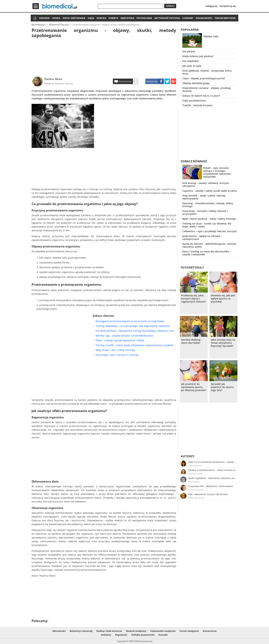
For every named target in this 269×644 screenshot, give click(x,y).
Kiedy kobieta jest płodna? (198, 56)
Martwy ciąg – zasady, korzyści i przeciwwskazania (124, 336)
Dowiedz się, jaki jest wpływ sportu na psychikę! (223, 299)
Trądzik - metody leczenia (197, 105)
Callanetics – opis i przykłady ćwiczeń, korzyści (210, 231)
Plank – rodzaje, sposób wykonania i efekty (120, 340)
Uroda (56, 18)
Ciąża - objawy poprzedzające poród (204, 78)
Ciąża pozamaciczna (194, 100)
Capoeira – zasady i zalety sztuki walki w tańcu (210, 191)
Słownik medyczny (136, 631)
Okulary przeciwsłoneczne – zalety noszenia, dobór (213, 470)
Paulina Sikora (53, 79)
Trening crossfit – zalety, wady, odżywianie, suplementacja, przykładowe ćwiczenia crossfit (136, 345)
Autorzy (188, 456)
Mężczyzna (127, 18)
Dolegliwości (204, 18)
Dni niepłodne (191, 61)
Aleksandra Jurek (196, 474)
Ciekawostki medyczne (163, 631)
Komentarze (125, 81)
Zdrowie (44, 18)
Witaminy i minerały (81, 631)
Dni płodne (189, 51)
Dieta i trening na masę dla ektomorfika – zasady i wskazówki (207, 253)
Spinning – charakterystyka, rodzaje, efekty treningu (208, 205)
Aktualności (59, 631)
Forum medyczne (225, 18)
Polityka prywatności (143, 635)
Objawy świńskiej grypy (196, 83)
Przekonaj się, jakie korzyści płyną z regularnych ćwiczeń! (193, 299)
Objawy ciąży (211, 36)
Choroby (188, 18)
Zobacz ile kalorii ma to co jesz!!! (201, 96)
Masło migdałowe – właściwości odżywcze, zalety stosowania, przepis (213, 478)
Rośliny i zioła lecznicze (109, 631)
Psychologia (144, 18)
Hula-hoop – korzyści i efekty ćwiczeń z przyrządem (205, 212)
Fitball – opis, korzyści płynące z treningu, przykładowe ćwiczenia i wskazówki (217, 172)
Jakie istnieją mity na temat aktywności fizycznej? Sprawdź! (223, 343)
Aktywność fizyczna (167, 18)
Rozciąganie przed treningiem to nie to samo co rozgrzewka (130, 321)
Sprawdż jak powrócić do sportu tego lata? (222, 387)
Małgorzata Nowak (196, 498)
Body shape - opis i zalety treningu (115, 350)
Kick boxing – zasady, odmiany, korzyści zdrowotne (206, 184)
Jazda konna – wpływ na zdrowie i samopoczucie (202, 237)
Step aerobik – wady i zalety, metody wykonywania (204, 197)
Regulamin (121, 635)
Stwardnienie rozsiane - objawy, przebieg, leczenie (207, 89)
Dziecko (101, 18)
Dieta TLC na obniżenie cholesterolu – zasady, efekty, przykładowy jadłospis (213, 462)
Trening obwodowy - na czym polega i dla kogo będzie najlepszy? (133, 326)
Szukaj (170, 6)
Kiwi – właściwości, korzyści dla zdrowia (208, 494)
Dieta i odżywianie (74, 18)
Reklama (106, 635)
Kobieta (113, 18)
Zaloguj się (211, 6)
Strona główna (34, 18)
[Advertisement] (104, 56)
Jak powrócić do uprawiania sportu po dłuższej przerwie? (194, 387)
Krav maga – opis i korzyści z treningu (117, 355)
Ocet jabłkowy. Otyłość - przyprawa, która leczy (207, 72)
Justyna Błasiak (195, 465)
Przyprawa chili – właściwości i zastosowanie (210, 486)
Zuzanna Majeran (196, 490)
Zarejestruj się (228, 6)
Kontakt (163, 635)
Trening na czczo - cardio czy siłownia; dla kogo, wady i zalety (207, 225)
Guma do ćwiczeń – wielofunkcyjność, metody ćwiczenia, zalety (209, 245)
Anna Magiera (194, 482)
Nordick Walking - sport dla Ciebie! (192, 341)
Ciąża (91, 18)
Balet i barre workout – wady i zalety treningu (209, 219)
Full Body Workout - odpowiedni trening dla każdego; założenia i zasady (136, 331)
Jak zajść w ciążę (192, 66)
